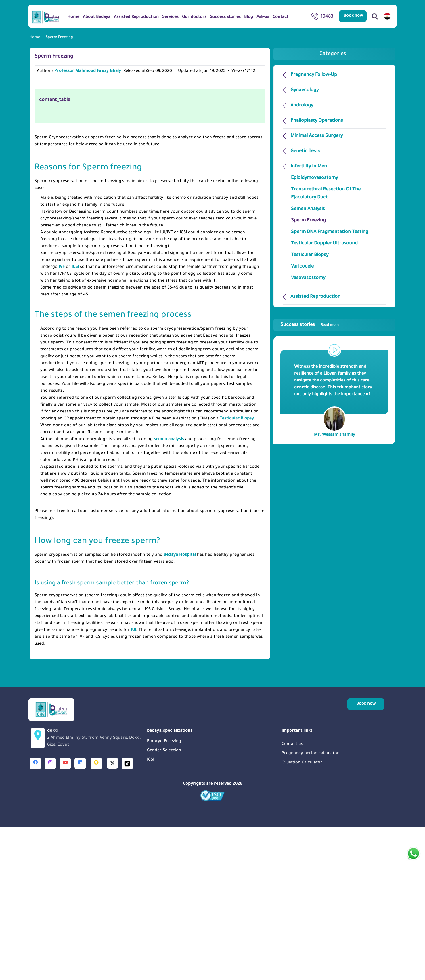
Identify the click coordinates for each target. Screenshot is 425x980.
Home (35, 37)
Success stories (310, 325)
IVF (62, 421)
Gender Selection (164, 904)
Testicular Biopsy (237, 572)
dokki (95, 892)
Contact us (292, 898)
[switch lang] (387, 16)
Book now (353, 16)
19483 (322, 17)
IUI (133, 784)
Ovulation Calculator (302, 916)
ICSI (75, 421)
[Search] (375, 16)
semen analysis (169, 593)
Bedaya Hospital (180, 708)
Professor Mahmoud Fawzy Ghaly (88, 71)
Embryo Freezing (164, 895)
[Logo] (46, 17)
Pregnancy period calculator (310, 907)
